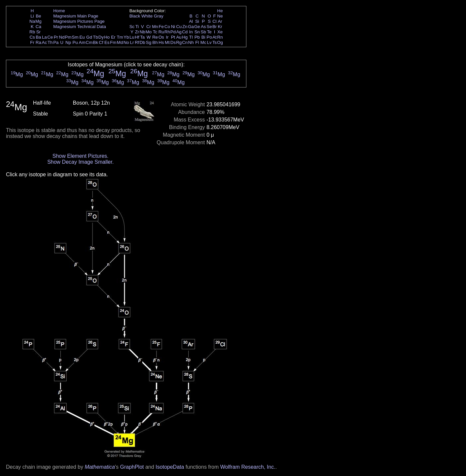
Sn (197, 32)
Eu (82, 37)
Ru (161, 32)
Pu (75, 42)
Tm (120, 37)
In (191, 32)
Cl (215, 21)
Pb (197, 37)
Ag (179, 32)
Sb (203, 32)
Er (113, 37)
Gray (159, 16)
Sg (149, 42)
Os (161, 37)
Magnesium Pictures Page (79, 21)
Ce (50, 37)
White (147, 16)
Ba (38, 37)
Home (59, 11)
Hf (137, 37)
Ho (107, 37)
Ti (137, 27)
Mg (38, 21)
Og (220, 42)
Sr (38, 32)
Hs (161, 42)
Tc (155, 32)
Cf (101, 42)
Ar (220, 21)
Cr (149, 27)
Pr (56, 37)
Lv (209, 42)
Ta (142, 37)
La (44, 37)
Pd (173, 32)
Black (135, 16)
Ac (45, 42)
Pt (173, 37)
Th (50, 42)
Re (155, 37)
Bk (95, 42)
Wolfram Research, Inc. (248, 467)
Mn (155, 27)
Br (215, 27)
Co (167, 27)
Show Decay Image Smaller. (80, 162)
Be (38, 16)
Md (120, 42)
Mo (149, 32)
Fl (197, 42)
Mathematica (100, 467)
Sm (75, 37)
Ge (197, 27)
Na (32, 21)
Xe (220, 32)
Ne (220, 16)
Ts (215, 42)
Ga (191, 27)
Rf (137, 42)
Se (209, 27)
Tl (191, 37)
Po (209, 37)
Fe (161, 27)
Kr (220, 27)
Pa (56, 42)
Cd (185, 32)
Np (68, 42)
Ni (173, 27)
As (203, 27)
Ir (167, 37)
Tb (95, 37)
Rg (179, 42)
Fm (113, 42)
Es (107, 42)
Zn (185, 27)
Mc (203, 42)
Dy (101, 37)
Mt (167, 42)
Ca (38, 27)
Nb (143, 32)
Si (197, 21)
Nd (62, 37)
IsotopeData (170, 467)
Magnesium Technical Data (80, 27)
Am (82, 42)
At (215, 37)
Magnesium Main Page (76, 16)
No (126, 42)
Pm (68, 37)
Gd (89, 37)
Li (32, 16)
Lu (132, 37)
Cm (89, 42)
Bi (203, 37)
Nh (191, 42)
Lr (132, 42)
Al (191, 21)
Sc (132, 27)
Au (179, 37)
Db (143, 42)
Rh (167, 32)
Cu (179, 27)
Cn (185, 42)
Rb (32, 32)
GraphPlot (132, 467)
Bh (155, 42)
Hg (185, 37)
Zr (137, 32)
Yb (126, 37)
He (220, 11)
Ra (38, 42)
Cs (32, 37)
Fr (32, 42)
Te (209, 32)
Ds (173, 42)
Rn (220, 37)
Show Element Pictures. (81, 156)
